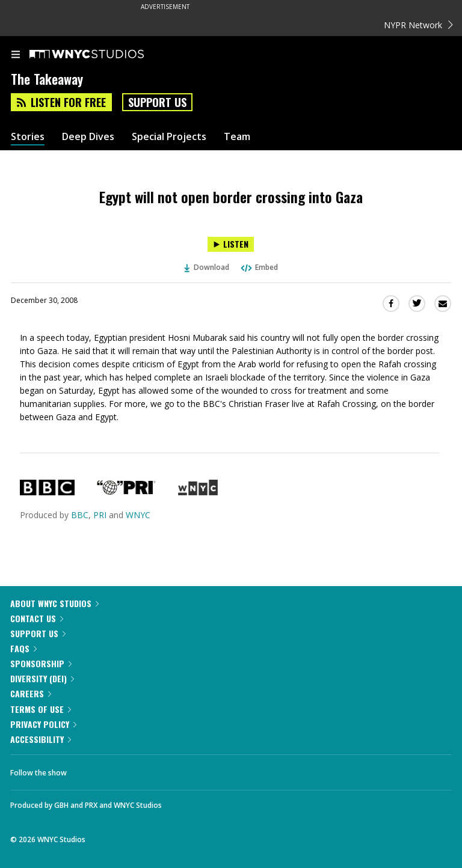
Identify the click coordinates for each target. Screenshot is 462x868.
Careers (31, 693)
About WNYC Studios (54, 603)
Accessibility (41, 739)
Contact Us (37, 618)
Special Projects (169, 137)
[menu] (16, 55)
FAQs (23, 648)
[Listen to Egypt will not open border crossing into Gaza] (231, 244)
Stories (28, 137)
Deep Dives (88, 137)
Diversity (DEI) (42, 678)
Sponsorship (41, 663)
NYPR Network (418, 25)
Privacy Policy (43, 724)
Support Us (157, 102)
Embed (259, 267)
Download (207, 267)
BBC (80, 515)
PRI (100, 515)
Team (237, 137)
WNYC (138, 515)
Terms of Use (41, 709)
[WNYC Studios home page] (102, 55)
